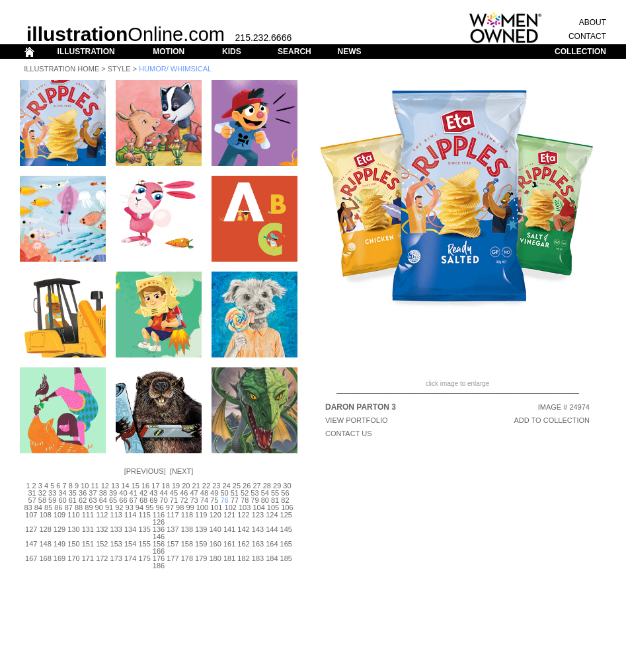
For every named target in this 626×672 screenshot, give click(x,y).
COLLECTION (580, 52)
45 (174, 493)
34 (62, 493)
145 (286, 529)
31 (32, 493)
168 (45, 558)
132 (102, 529)
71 (174, 500)
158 (187, 544)
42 (143, 493)
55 (275, 493)
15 (136, 486)
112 (102, 515)
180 (215, 558)
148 (45, 544)
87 (69, 507)
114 (130, 515)
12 (105, 486)
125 (286, 515)
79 (254, 500)
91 (109, 507)
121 (229, 515)
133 (116, 529)
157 (173, 544)
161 (229, 544)
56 (285, 493)
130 (73, 529)
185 (286, 558)
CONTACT (587, 36)
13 (115, 486)
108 (45, 515)
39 (113, 493)
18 (166, 486)
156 (159, 544)
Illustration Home (61, 69)
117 (173, 515)
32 (42, 493)
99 (190, 507)
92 (119, 507)
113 (116, 515)
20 (186, 486)
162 (243, 544)
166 (159, 551)
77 (235, 500)
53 (254, 493)
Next (181, 471)
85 (48, 507)
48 (204, 493)
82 (285, 500)
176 (159, 558)
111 (88, 515)
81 (275, 500)
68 (143, 500)
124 (272, 515)
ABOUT (593, 22)
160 (215, 544)
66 (123, 500)
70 (164, 500)
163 (258, 544)
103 (245, 507)
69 (153, 500)
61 (73, 500)
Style (119, 69)
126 (159, 522)
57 (32, 500)
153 (116, 544)
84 (38, 507)
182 (243, 558)
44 (164, 493)
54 (265, 493)
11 (95, 486)
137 (173, 529)
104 (258, 507)
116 (159, 515)
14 (125, 486)
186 (159, 566)
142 (243, 529)
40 (123, 493)
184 (272, 558)
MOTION (169, 52)
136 (159, 529)
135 (144, 529)
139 (201, 529)
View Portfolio (357, 420)
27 (256, 486)
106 (287, 507)
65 (113, 500)
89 (89, 507)
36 (83, 493)
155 (144, 544)
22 (206, 486)
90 (99, 507)
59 (52, 500)
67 (134, 500)
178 (187, 558)
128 (45, 529)
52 (245, 493)
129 (59, 529)
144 (272, 529)
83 (28, 507)
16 (145, 486)
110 (73, 515)
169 (59, 558)
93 (130, 507)
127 (31, 529)
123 (258, 515)
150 (73, 544)
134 (130, 529)
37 (93, 493)
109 (59, 515)
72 (184, 500)
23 (216, 486)
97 (170, 507)
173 (116, 558)
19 (176, 486)
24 (226, 486)
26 (247, 486)
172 (102, 558)
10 (85, 486)
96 (159, 507)
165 (286, 544)
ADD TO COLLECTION (552, 420)
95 (149, 507)
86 (58, 507)
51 (235, 493)
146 (159, 537)
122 (243, 515)
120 (215, 515)
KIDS (232, 52)
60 (62, 500)
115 (144, 515)
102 (231, 507)
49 (214, 493)
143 (258, 529)
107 (31, 515)
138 (187, 529)
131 (88, 529)
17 (155, 486)
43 (153, 493)
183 (258, 558)
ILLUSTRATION (86, 52)
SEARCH (294, 52)
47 (194, 493)
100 (202, 507)
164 (272, 544)
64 (103, 500)
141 (229, 529)
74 (204, 500)
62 (83, 500)
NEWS (349, 52)
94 (139, 507)
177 (173, 558)
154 (130, 544)
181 (229, 558)
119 (201, 515)
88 (79, 507)
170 (73, 558)
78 (245, 500)
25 (237, 486)
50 (224, 493)
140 (215, 529)
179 (201, 558)
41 (134, 493)
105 (273, 507)
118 (187, 515)
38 (103, 493)
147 (31, 544)
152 (102, 544)
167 (31, 558)
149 (59, 544)
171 (88, 558)
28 (267, 486)
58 (42, 500)
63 (93, 500)
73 (194, 500)
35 (73, 493)
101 (216, 507)
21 (196, 486)
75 (214, 500)
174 (130, 558)
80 (265, 500)
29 (277, 486)
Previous (145, 471)
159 (201, 544)
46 (184, 493)
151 (88, 544)
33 (52, 493)
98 (180, 507)
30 (287, 486)
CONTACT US (349, 433)
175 (144, 558)
